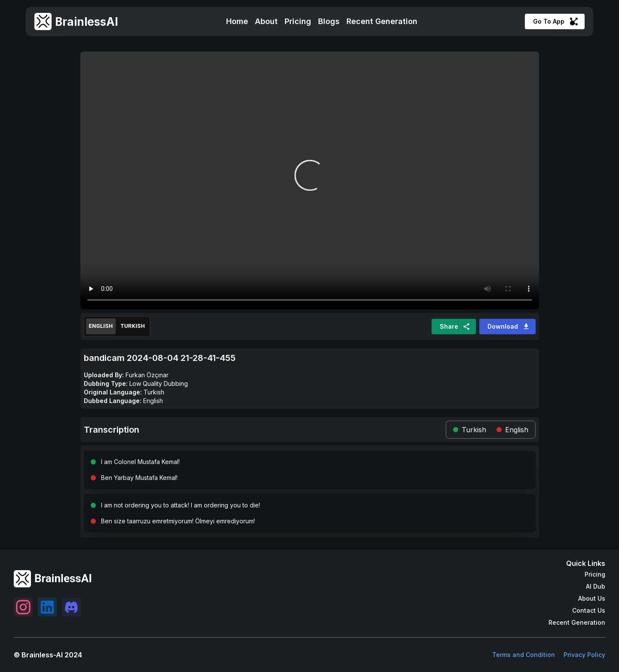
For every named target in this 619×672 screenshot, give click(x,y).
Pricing (298, 21)
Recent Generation (382, 21)
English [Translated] (101, 326)
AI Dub (596, 586)
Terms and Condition (524, 655)
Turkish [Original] (133, 326)
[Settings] (23, 607)
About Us (592, 598)
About (266, 21)
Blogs (329, 21)
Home (237, 21)
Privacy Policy (584, 655)
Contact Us (589, 610)
